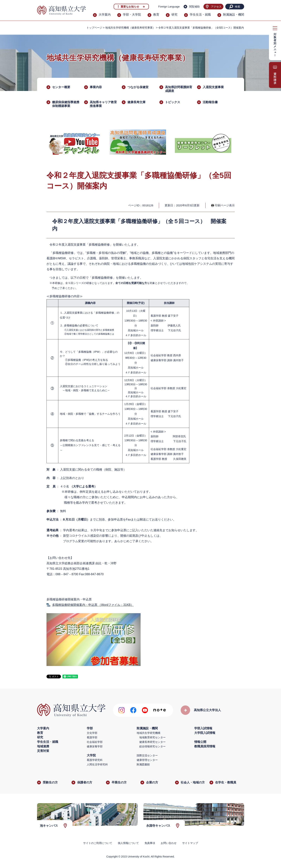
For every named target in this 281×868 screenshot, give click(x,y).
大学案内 (105, 15)
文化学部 (92, 733)
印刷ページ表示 (225, 205)
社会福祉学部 (95, 742)
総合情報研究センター (152, 746)
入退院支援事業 (213, 87)
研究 (174, 15)
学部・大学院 (132, 15)
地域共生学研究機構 (148, 733)
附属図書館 (143, 764)
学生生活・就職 (200, 15)
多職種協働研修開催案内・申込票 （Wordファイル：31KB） (93, 605)
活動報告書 (210, 102)
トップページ (94, 28)
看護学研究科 (95, 760)
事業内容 (96, 87)
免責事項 (150, 843)
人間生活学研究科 (97, 764)
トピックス (173, 102)
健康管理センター (147, 760)
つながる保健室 (138, 87)
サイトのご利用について (98, 843)
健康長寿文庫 (136, 102)
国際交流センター (147, 755)
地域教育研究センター (152, 737)
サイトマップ (190, 843)
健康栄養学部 (95, 746)
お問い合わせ (169, 843)
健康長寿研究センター (152, 742)
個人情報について (128, 843)
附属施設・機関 (234, 15)
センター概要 (61, 87)
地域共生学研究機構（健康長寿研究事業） (130, 28)
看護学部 (92, 737)
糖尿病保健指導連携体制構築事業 (66, 104)
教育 (156, 15)
